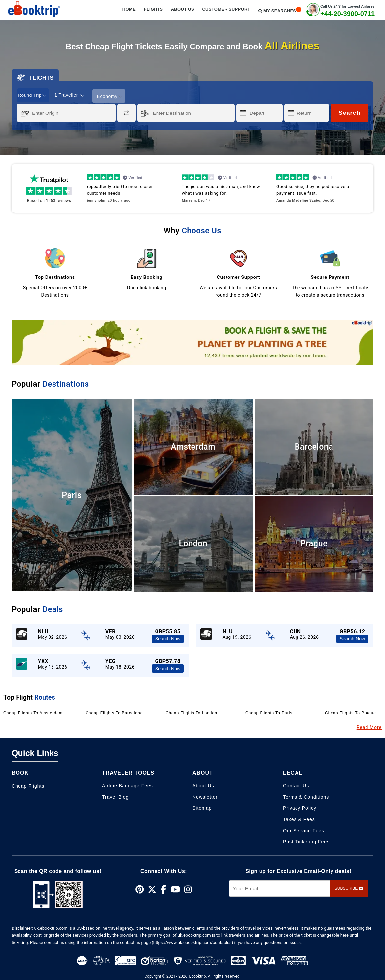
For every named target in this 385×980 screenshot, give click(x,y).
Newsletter (205, 796)
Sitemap (202, 807)
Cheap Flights (28, 785)
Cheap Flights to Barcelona (114, 712)
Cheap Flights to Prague (350, 712)
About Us (203, 785)
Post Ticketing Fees (306, 841)
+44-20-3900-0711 (348, 14)
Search (349, 113)
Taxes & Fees (299, 819)
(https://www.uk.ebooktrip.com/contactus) (192, 942)
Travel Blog (115, 796)
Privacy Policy (300, 807)
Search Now (168, 638)
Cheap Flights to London (192, 712)
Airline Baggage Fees (127, 785)
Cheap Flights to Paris (269, 712)
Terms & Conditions (306, 796)
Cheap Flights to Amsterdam (33, 712)
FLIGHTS (35, 77)
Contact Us (296, 785)
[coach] (71, 95)
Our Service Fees (304, 830)
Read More (369, 727)
